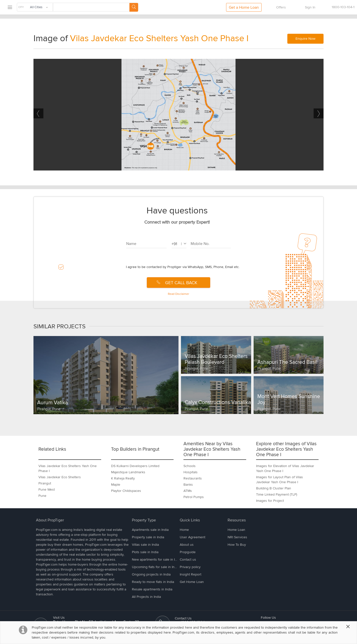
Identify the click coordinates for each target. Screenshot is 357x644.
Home (184, 530)
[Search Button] (134, 7)
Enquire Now (305, 39)
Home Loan (236, 530)
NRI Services (237, 537)
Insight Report (191, 574)
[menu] (10, 8)
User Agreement (193, 537)
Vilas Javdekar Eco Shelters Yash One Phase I (159, 38)
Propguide (188, 552)
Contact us (188, 559)
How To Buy (237, 545)
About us (187, 545)
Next (319, 113)
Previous (38, 113)
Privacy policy (190, 567)
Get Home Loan (192, 582)
